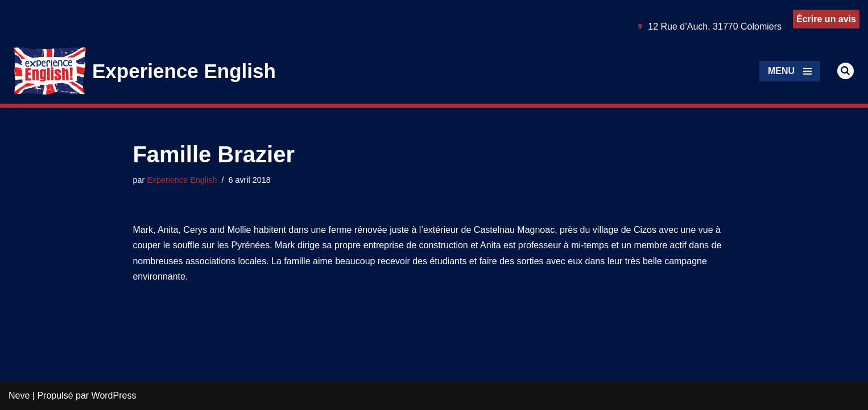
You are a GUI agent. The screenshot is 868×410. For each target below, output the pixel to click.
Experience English (182, 180)
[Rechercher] (846, 71)
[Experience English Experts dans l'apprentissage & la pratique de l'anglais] (144, 71)
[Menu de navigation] (790, 71)
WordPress (114, 395)
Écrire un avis (826, 19)
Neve (19, 395)
